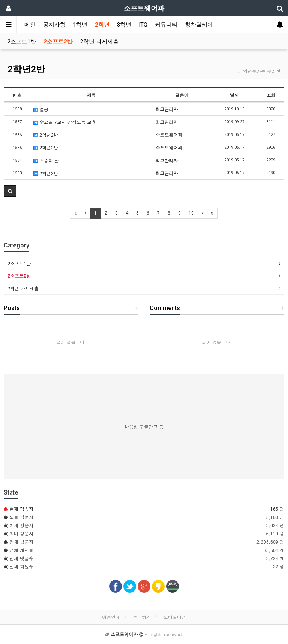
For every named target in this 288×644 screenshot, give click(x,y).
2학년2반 (26, 69)
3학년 (124, 25)
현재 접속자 (21, 509)
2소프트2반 (58, 42)
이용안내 (111, 617)
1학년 (80, 25)
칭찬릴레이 (199, 25)
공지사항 (54, 25)
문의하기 (142, 617)
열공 (41, 109)
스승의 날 (46, 160)
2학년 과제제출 (99, 42)
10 (191, 213)
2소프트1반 (22, 42)
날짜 (234, 95)
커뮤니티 (166, 25)
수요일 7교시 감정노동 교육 (65, 122)
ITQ (143, 25)
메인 (30, 25)
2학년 (102, 25)
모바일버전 (175, 617)
